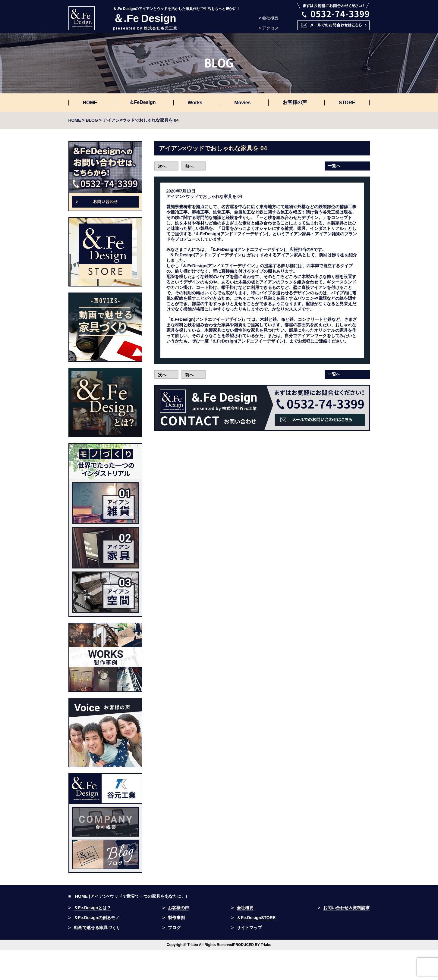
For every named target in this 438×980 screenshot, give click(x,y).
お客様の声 (295, 102)
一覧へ (334, 166)
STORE (347, 103)
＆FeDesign (143, 102)
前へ (189, 166)
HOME (90, 103)
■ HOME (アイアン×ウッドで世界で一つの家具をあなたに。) (128, 896)
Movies (242, 103)
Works (195, 103)
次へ (162, 166)
